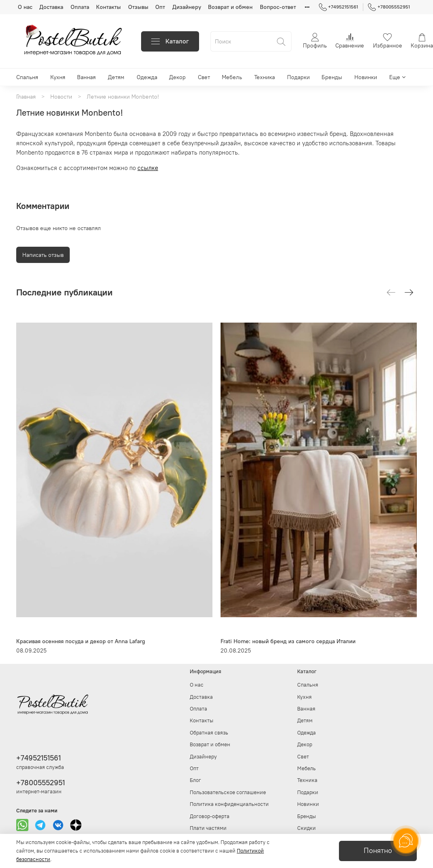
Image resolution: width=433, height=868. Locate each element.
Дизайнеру (187, 7)
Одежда (147, 77)
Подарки (298, 77)
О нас (25, 7)
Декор (177, 77)
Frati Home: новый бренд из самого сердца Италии (288, 641)
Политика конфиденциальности (229, 804)
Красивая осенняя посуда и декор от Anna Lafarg (81, 641)
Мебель (232, 77)
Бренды (332, 77)
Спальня (27, 77)
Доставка (51, 7)
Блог (195, 780)
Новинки (366, 77)
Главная (26, 97)
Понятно (378, 851)
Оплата (80, 7)
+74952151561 (339, 7)
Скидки (307, 828)
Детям (116, 77)
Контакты (108, 7)
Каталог (170, 41)
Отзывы (138, 7)
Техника (265, 77)
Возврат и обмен (230, 7)
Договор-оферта (210, 816)
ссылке (148, 168)
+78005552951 (389, 7)
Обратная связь (209, 733)
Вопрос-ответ (278, 7)
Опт (160, 7)
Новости (61, 97)
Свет (204, 77)
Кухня (58, 77)
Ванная (86, 77)
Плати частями (208, 828)
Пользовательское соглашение (228, 792)
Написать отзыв (43, 255)
